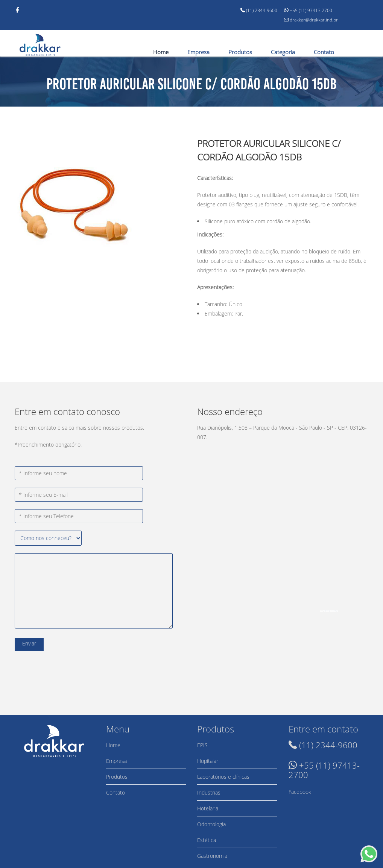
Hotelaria (208, 808)
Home (161, 52)
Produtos (240, 52)
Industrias (209, 792)
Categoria (283, 52)
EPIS (202, 745)
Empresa (198, 52)
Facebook (300, 792)
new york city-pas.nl (335, 611)
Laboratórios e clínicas (223, 777)
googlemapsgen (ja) (327, 611)
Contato (324, 52)
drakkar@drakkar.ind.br (311, 20)
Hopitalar (208, 761)
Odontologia (211, 824)
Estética (207, 840)
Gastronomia (212, 856)
